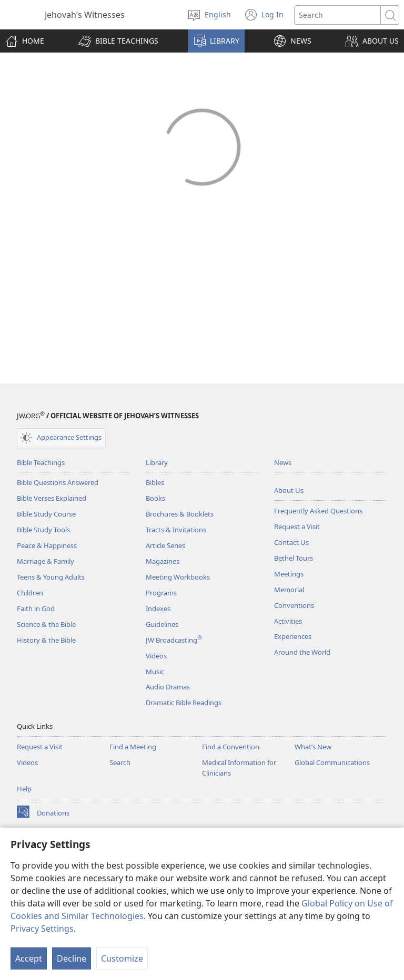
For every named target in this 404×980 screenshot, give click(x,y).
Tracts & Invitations (176, 530)
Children (30, 593)
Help (24, 789)
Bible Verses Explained (52, 498)
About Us (289, 490)
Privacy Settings (42, 929)
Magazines (163, 561)
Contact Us (291, 542)
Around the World (302, 652)
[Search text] (337, 15)
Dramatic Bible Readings (184, 703)
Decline (72, 958)
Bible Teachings (41, 462)
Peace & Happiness (47, 545)
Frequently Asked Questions (318, 511)
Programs (161, 593)
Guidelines (162, 624)
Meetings (289, 574)
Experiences (293, 636)
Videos (156, 656)
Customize (122, 958)
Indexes (158, 608)
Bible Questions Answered (58, 482)
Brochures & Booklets (180, 514)
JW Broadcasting (174, 640)
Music (155, 672)
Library (157, 462)
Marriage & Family (46, 561)
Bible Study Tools (43, 530)
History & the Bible (46, 640)
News (283, 462)
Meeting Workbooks (178, 577)
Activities (288, 621)
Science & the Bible (46, 624)
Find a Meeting (133, 747)
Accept (29, 958)
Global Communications (332, 762)
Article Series (165, 545)
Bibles (155, 482)
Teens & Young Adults (51, 577)
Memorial (289, 590)
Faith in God (36, 608)
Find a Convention (231, 747)
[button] (118, 41)
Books (155, 498)
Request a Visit (297, 527)
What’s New (313, 747)
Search (120, 762)
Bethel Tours (294, 558)
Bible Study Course (46, 514)
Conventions (294, 605)
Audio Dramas (168, 687)
